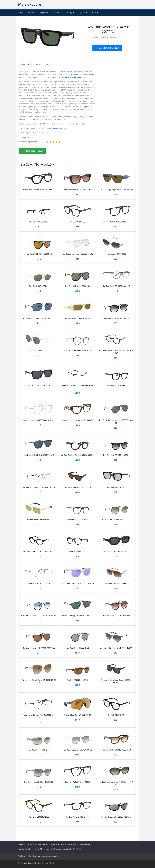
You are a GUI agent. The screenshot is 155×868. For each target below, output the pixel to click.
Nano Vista (54, 849)
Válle (79, 849)
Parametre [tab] (37, 65)
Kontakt (45, 863)
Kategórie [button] (43, 13)
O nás (52, 863)
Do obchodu (34, 151)
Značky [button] (56, 13)
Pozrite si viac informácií (75, 77)
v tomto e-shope (59, 128)
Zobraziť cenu (109, 48)
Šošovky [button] (69, 13)
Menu (20, 13)
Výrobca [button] (82, 13)
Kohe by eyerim (31, 849)
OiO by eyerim (43, 849)
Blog (39, 863)
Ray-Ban (119, 37)
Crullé (69, 849)
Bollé (74, 849)
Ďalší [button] (94, 13)
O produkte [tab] (25, 65)
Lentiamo (63, 849)
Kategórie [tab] (49, 65)
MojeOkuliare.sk (30, 863)
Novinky (31, 13)
